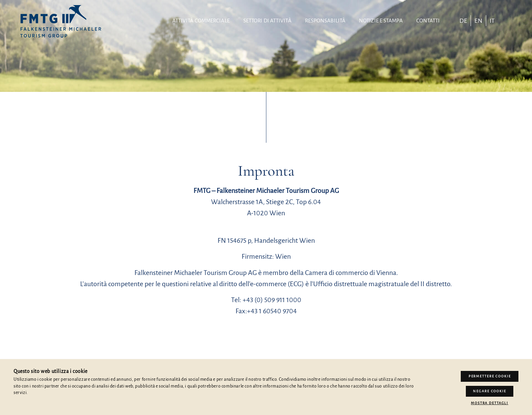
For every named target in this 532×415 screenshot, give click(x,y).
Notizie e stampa (381, 21)
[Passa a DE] (463, 21)
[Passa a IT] (492, 21)
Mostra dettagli (490, 403)
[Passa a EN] (478, 21)
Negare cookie (489, 391)
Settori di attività (267, 21)
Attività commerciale (201, 21)
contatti (428, 21)
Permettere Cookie (490, 377)
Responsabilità (325, 21)
